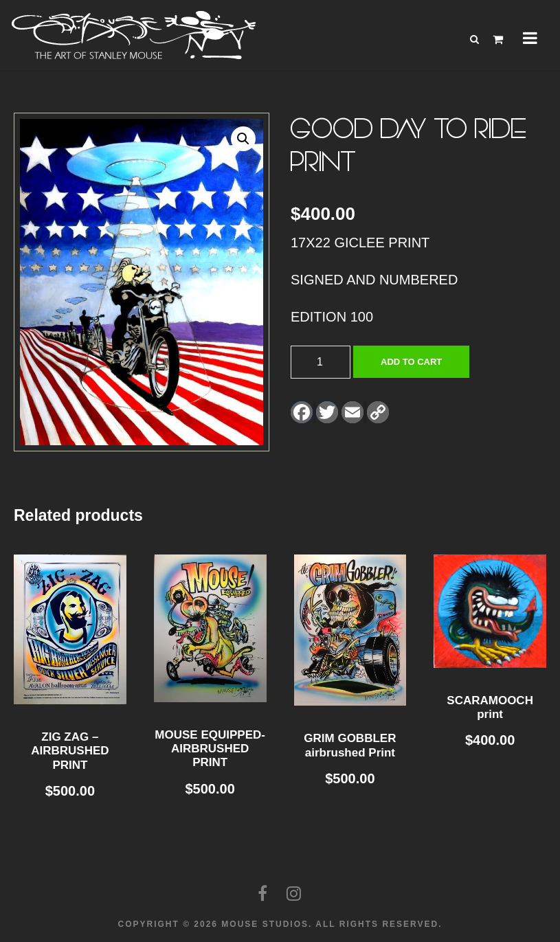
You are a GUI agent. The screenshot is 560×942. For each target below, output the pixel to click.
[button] (243, 139)
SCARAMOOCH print (490, 707)
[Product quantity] (321, 362)
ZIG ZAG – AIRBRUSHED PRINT (70, 751)
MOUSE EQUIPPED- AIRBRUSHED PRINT (210, 749)
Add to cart (411, 362)
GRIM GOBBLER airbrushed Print (350, 745)
